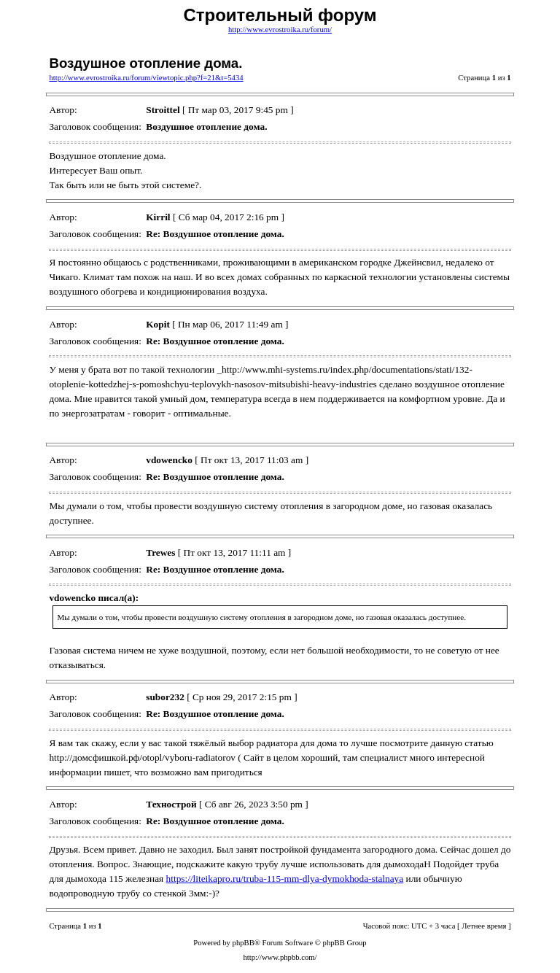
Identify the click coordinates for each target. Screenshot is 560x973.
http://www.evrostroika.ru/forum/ (280, 30)
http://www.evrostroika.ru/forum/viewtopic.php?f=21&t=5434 (146, 78)
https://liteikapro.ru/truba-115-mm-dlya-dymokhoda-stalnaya (285, 879)
